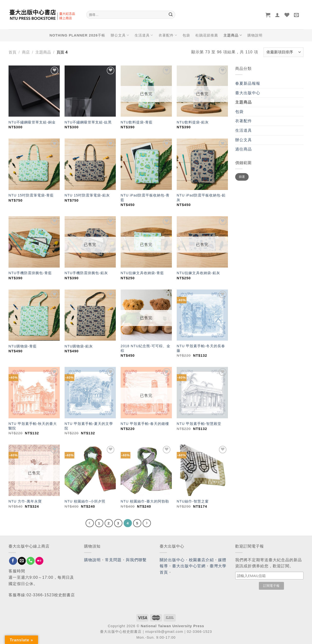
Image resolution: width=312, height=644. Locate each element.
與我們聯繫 (136, 560)
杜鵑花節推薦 (207, 35)
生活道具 (144, 35)
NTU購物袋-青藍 (23, 346)
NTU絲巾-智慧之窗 (193, 501)
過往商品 (244, 149)
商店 (26, 52)
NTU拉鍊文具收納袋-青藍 (142, 273)
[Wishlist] (287, 15)
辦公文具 (120, 35)
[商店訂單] (283, 52)
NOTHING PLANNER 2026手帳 (77, 35)
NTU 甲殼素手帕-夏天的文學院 (89, 426)
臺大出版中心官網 (189, 566)
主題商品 (233, 35)
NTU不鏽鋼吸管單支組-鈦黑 (88, 122)
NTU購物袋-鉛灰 (79, 346)
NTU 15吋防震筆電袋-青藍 (31, 195)
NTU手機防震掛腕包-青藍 (30, 273)
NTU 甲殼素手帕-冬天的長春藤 (201, 348)
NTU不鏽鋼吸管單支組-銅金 (32, 122)
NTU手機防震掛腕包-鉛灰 (86, 273)
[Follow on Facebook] (13, 561)
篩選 (242, 177)
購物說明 (255, 35)
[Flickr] (39, 561)
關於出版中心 (172, 560)
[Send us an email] (22, 561)
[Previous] (90, 523)
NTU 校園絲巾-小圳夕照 (85, 501)
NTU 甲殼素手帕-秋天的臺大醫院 (33, 426)
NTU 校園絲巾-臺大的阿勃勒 (145, 501)
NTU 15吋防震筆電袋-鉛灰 (87, 195)
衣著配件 (168, 35)
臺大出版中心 (248, 93)
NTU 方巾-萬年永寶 (25, 501)
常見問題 (113, 560)
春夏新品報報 (248, 83)
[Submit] (171, 15)
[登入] (278, 15)
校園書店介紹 (201, 560)
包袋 (186, 35)
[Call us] (31, 561)
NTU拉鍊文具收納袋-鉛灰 (198, 273)
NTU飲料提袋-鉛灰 (193, 122)
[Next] (147, 523)
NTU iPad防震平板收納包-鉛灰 (201, 198)
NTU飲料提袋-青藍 (137, 122)
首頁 (12, 52)
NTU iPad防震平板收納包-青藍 (145, 198)
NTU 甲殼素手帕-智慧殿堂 (199, 424)
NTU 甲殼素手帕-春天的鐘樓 (145, 424)
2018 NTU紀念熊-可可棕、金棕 (146, 348)
